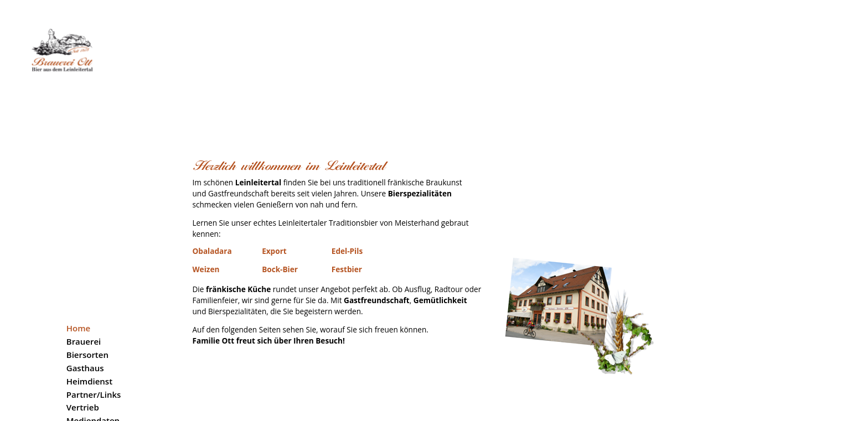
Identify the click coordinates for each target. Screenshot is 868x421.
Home (78, 258)
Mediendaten (93, 351)
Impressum (89, 390)
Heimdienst (89, 311)
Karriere (83, 364)
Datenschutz (92, 403)
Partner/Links (94, 324)
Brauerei (84, 271)
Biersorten (87, 284)
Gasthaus (85, 298)
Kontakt (82, 377)
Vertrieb (83, 337)
